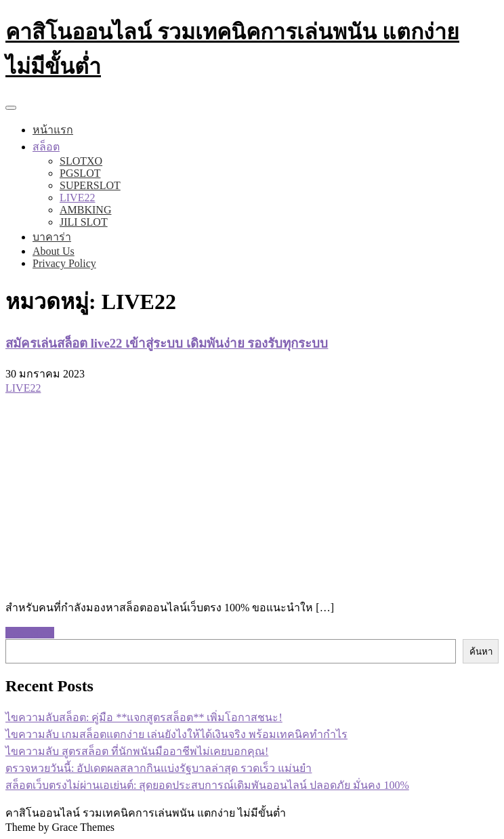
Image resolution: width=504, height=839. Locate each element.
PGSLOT (80, 173)
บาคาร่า (52, 237)
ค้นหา (481, 652)
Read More (30, 633)
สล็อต (46, 147)
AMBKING (85, 210)
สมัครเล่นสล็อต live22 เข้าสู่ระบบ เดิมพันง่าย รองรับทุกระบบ (167, 343)
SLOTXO (81, 161)
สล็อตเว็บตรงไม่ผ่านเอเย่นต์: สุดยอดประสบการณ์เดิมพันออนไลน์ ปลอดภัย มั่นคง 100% (207, 785)
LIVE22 (77, 198)
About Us (54, 251)
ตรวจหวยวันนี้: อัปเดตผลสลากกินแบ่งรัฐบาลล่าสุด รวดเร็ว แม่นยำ (159, 768)
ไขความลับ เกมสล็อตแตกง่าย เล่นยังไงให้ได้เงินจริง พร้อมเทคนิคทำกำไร (176, 734)
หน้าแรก (53, 130)
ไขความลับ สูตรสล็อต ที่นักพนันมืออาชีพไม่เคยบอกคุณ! (137, 751)
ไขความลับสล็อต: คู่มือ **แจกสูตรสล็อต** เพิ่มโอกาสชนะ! (144, 717)
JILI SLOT (84, 222)
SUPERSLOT (90, 185)
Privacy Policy (64, 263)
